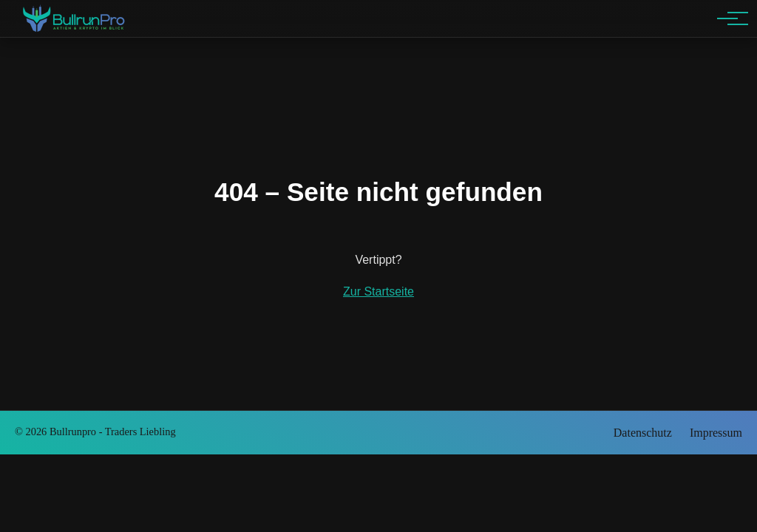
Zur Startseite (378, 291)
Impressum (716, 433)
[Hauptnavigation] (727, 18)
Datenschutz (643, 433)
